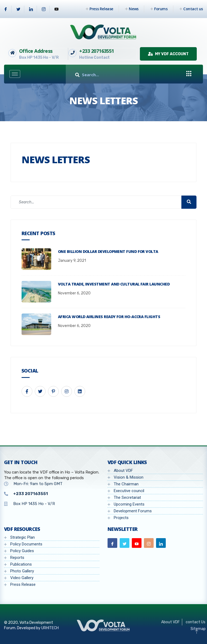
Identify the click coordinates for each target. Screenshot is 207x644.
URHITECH (50, 628)
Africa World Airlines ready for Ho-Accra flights (109, 317)
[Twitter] (18, 9)
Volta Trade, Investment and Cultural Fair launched (114, 284)
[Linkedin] (31, 9)
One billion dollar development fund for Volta (108, 251)
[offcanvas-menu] (189, 74)
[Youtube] (57, 9)
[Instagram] (44, 9)
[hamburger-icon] (15, 74)
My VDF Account (168, 54)
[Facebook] (6, 9)
